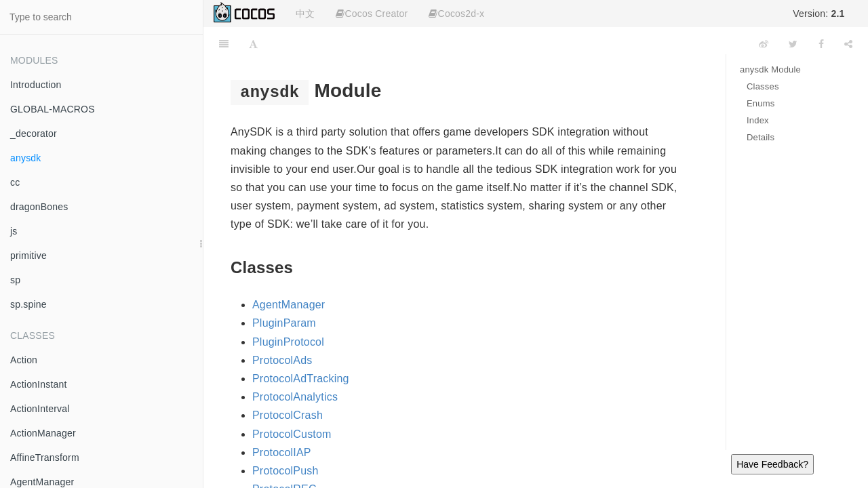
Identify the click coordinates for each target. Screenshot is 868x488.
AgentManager (289, 305)
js (14, 231)
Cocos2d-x (456, 14)
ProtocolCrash (288, 415)
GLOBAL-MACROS (53, 109)
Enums (761, 103)
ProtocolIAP (282, 452)
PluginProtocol (288, 342)
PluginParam (284, 323)
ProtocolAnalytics (295, 397)
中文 (305, 14)
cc (15, 182)
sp (15, 280)
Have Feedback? (772, 464)
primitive (28, 256)
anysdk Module (770, 69)
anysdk (26, 158)
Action (24, 360)
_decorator (34, 134)
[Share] (848, 44)
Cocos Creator (372, 14)
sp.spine (28, 304)
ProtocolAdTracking (301, 379)
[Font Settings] (253, 44)
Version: (818, 14)
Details (761, 137)
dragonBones (39, 207)
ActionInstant (39, 384)
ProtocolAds (282, 360)
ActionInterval (40, 409)
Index (758, 120)
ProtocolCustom (292, 434)
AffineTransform (45, 457)
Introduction (36, 85)
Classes (763, 86)
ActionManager (43, 433)
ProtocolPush (285, 471)
